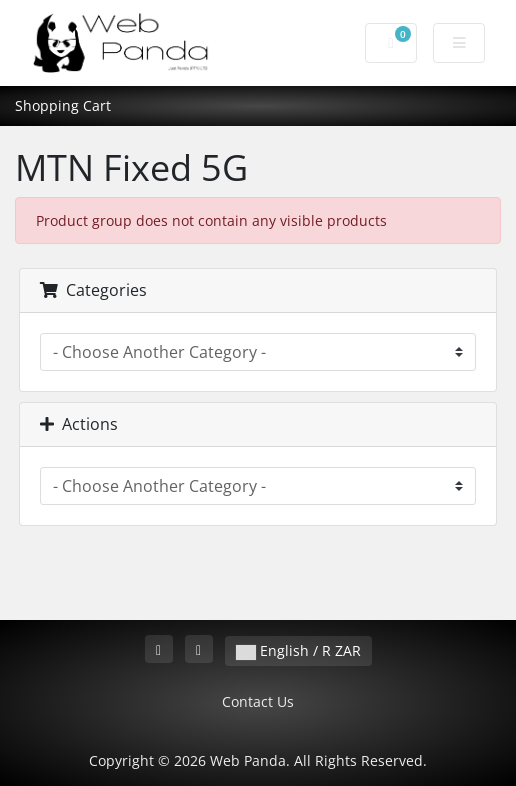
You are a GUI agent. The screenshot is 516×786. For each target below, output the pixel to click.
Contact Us (258, 701)
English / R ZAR (298, 650)
